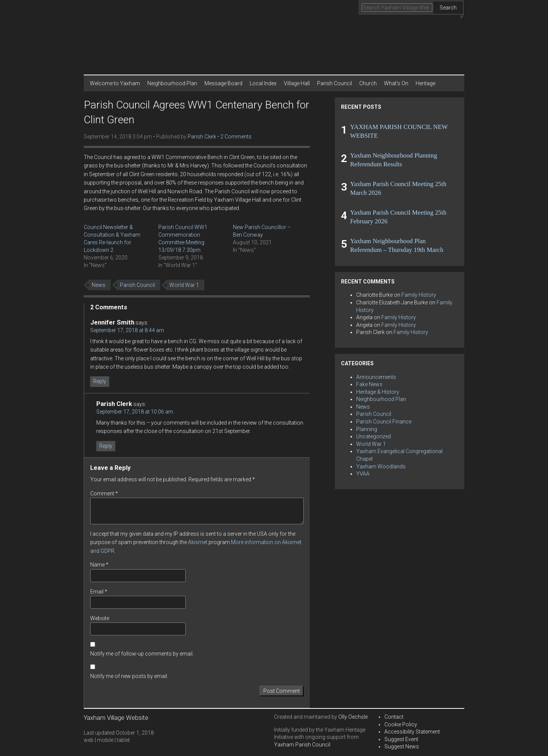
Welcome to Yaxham (115, 83)
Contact (394, 717)
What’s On (396, 83)
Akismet (198, 542)
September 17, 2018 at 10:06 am (135, 412)
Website (100, 618)
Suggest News (402, 746)
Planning (367, 429)
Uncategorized (374, 436)
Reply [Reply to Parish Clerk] (106, 446)
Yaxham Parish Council (302, 745)
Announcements (376, 377)
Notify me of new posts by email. (129, 676)
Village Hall (297, 83)
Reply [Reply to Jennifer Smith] (100, 381)
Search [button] (448, 8)
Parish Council (335, 83)
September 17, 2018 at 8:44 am (127, 330)
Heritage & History (378, 392)
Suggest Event (401, 739)
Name (99, 565)
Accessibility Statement (412, 732)
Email (99, 592)
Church (368, 83)
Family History (419, 295)
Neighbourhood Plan (172, 83)
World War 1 (184, 285)
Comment (104, 493)
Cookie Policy (401, 724)
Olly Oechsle (353, 717)
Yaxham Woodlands (381, 466)
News (99, 285)
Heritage (425, 83)
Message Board (223, 83)
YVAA (363, 474)
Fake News (369, 384)
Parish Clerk (202, 137)
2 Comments (236, 137)
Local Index (263, 83)
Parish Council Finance (384, 422)
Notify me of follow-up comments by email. (142, 654)
